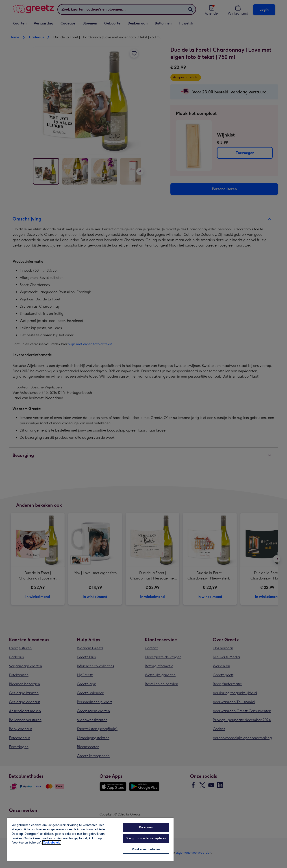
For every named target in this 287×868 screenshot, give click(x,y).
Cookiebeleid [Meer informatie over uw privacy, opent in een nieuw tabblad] (52, 843)
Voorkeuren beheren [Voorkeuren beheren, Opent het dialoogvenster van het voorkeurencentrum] (146, 849)
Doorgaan (146, 827)
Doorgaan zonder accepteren (146, 838)
